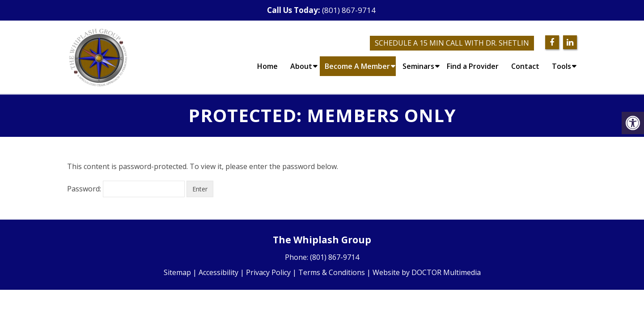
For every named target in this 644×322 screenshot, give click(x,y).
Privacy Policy (268, 272)
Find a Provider (473, 66)
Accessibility (218, 272)
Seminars (418, 66)
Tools (561, 66)
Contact (525, 66)
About (301, 66)
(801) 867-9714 (349, 10)
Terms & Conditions (332, 272)
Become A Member (357, 66)
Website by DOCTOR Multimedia (427, 272)
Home (267, 66)
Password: (126, 189)
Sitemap (177, 272)
